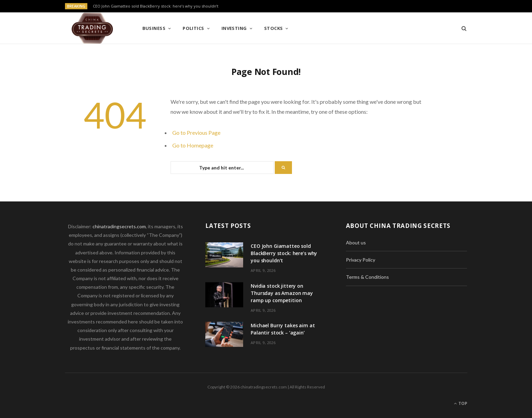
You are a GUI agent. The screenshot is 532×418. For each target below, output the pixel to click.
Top (461, 403)
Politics (193, 28)
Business (154, 28)
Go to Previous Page (196, 133)
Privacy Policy (361, 260)
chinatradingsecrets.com (119, 226)
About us (356, 243)
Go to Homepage (193, 145)
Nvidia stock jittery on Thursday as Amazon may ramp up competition (282, 293)
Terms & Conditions (367, 277)
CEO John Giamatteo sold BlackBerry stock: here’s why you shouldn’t (156, 6)
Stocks (274, 28)
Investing (234, 28)
